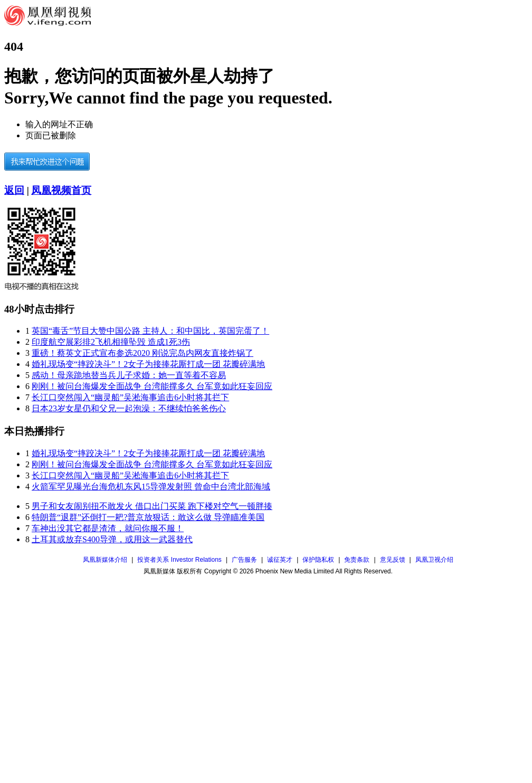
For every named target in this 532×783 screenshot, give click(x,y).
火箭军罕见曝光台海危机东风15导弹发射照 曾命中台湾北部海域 (151, 487)
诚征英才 (280, 560)
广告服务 (244, 560)
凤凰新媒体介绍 (105, 560)
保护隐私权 (318, 560)
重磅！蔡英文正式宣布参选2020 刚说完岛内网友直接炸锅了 (142, 353)
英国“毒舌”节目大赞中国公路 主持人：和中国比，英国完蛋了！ (150, 331)
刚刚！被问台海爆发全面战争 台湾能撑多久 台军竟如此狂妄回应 (152, 386)
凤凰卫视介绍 (434, 560)
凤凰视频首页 (61, 190)
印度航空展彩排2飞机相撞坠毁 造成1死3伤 (111, 342)
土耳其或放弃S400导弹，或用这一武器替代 (112, 539)
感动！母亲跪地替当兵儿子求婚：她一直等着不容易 (129, 375)
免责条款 (357, 560)
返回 (14, 190)
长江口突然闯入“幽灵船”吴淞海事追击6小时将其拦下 (130, 397)
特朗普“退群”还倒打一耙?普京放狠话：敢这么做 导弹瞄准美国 (148, 517)
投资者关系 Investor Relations (179, 560)
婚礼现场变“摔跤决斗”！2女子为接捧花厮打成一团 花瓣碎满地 (148, 364)
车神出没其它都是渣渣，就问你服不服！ (108, 528)
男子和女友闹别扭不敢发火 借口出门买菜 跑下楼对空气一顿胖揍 (152, 506)
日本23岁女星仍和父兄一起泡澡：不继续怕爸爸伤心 (129, 408)
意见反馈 (393, 560)
